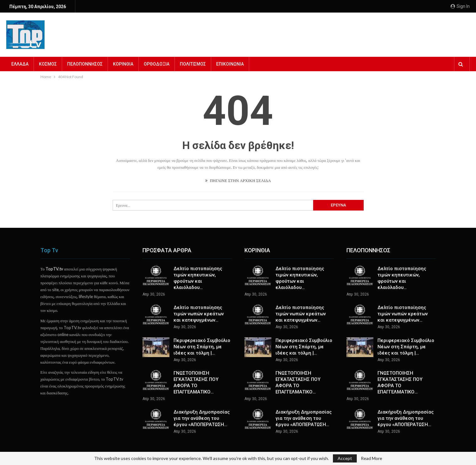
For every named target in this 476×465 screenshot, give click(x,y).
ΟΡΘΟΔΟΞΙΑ (157, 64)
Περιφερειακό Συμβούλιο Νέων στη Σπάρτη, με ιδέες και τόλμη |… (202, 347)
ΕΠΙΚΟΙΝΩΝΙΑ (230, 64)
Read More (372, 458)
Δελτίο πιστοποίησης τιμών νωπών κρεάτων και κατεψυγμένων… (199, 314)
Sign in (460, 6)
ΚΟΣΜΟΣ (48, 64)
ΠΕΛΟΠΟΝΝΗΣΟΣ (85, 64)
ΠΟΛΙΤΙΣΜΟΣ (193, 64)
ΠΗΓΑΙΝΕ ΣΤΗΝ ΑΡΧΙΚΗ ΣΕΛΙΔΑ (238, 180)
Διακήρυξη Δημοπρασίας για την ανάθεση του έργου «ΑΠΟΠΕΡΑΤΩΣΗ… (202, 418)
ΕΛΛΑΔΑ (20, 64)
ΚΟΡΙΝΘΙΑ (123, 64)
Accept (345, 458)
